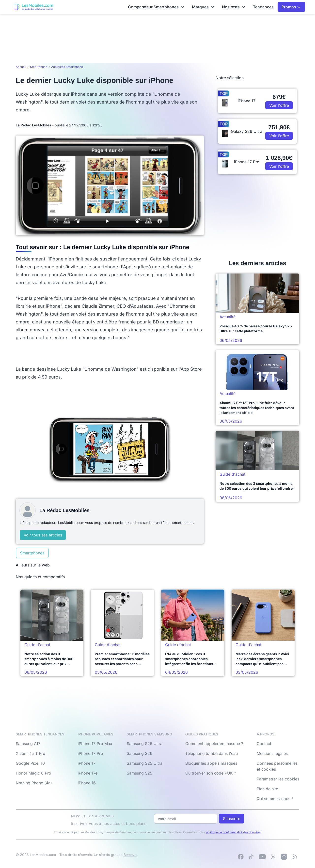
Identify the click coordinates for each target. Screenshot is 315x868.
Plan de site (267, 789)
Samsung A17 (28, 744)
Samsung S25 (140, 773)
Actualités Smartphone (67, 67)
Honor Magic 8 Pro (33, 773)
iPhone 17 (87, 763)
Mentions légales (272, 753)
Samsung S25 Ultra (145, 763)
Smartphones (32, 553)
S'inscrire (232, 819)
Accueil (21, 67)
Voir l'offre (279, 105)
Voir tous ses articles (43, 535)
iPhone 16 (87, 783)
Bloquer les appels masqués (211, 763)
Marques (203, 7)
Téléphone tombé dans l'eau (212, 753)
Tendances (263, 7)
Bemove (130, 855)
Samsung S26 (140, 753)
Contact (264, 744)
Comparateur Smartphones (156, 7)
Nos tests (234, 7)
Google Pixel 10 (30, 763)
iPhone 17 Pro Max (95, 744)
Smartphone (39, 67)
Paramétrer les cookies (278, 779)
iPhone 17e (88, 773)
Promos (291, 7)
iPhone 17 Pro (90, 753)
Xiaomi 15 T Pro (31, 753)
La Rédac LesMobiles (33, 125)
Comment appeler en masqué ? (214, 744)
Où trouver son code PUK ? (211, 773)
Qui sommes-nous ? (275, 799)
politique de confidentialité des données (233, 832)
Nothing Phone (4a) (34, 783)
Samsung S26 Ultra (145, 744)
